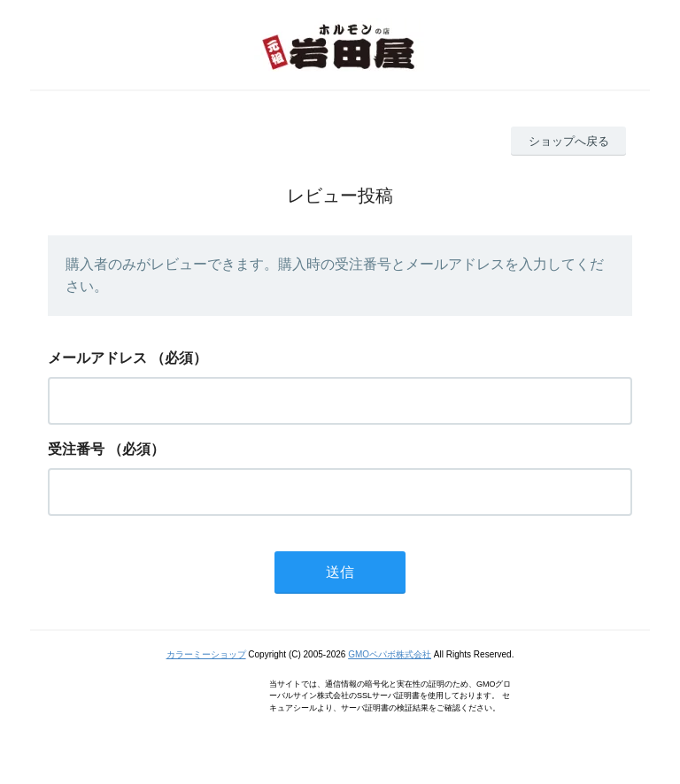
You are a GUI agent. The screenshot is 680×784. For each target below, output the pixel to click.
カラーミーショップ (206, 654)
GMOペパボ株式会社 (390, 654)
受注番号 (76, 449)
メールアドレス (97, 358)
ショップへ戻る (569, 141)
